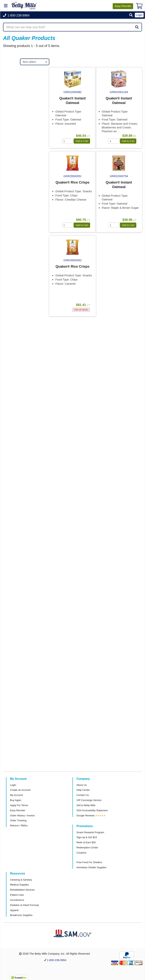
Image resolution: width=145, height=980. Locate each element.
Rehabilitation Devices (22, 890)
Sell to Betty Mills (86, 805)
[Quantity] (67, 141)
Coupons (81, 853)
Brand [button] (11, 118)
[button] (131, 15)
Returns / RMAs (19, 826)
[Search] (137, 27)
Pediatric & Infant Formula (24, 905)
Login (13, 785)
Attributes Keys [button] (18, 148)
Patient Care (17, 895)
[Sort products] (35, 62)
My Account (16, 795)
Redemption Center (87, 848)
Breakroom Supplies (21, 915)
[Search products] (72, 27)
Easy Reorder (18, 810)
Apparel (14, 910)
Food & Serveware (20, 79)
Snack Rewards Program (90, 832)
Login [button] (139, 15)
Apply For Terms (19, 805)
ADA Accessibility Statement (92, 810)
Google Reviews (86, 815)
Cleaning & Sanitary (21, 880)
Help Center (83, 790)
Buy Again (16, 800)
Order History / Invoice (22, 815)
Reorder (123, 6)
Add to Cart (82, 141)
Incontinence (17, 900)
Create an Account (20, 790)
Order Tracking (18, 820)
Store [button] (10, 71)
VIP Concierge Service (89, 800)
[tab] (26, 71)
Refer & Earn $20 (86, 842)
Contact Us (83, 795)
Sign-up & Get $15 (87, 837)
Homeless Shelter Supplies (91, 867)
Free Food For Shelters (89, 862)
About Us (82, 785)
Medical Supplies (19, 885)
